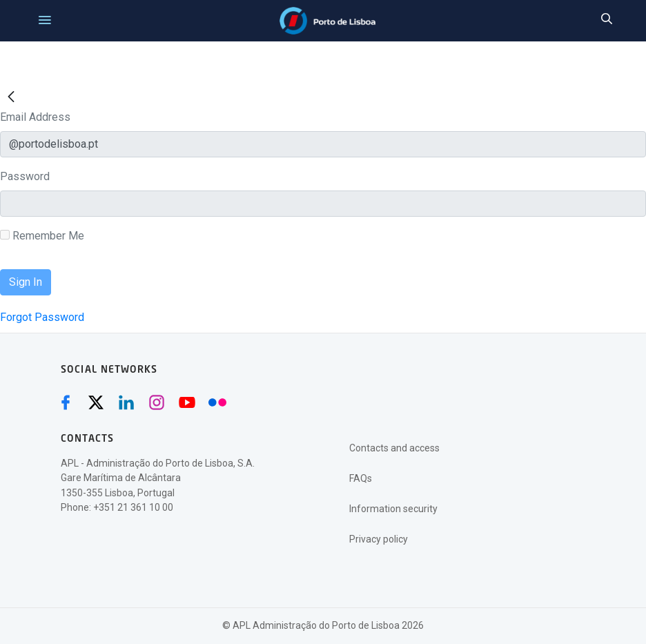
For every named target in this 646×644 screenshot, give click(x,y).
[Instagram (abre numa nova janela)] (157, 402)
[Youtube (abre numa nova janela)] (187, 402)
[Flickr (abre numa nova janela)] (217, 402)
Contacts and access (394, 448)
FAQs (361, 478)
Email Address (35, 117)
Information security (393, 509)
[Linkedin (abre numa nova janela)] (126, 402)
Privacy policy (379, 539)
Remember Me (42, 236)
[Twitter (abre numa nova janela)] (96, 402)
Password (25, 176)
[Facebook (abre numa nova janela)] (66, 402)
